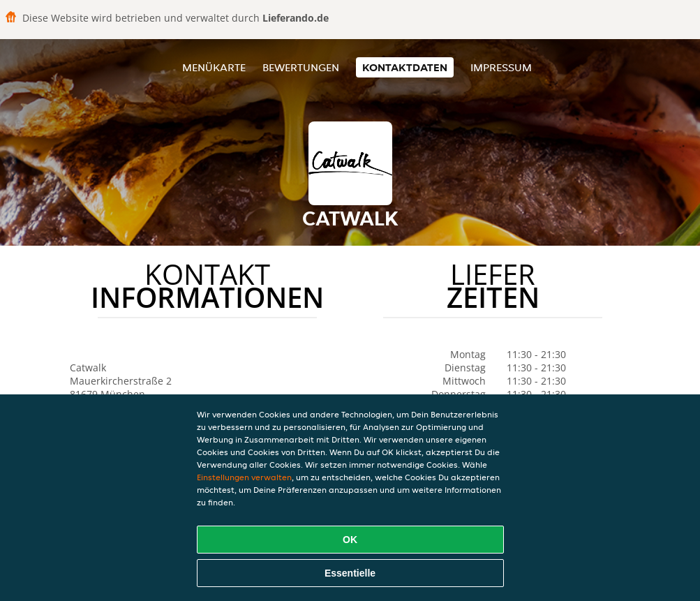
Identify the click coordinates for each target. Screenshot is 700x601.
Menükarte (214, 67)
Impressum (501, 67)
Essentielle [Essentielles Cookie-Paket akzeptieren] (350, 573)
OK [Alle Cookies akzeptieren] (350, 540)
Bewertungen (301, 67)
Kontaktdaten (405, 67)
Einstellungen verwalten (244, 477)
